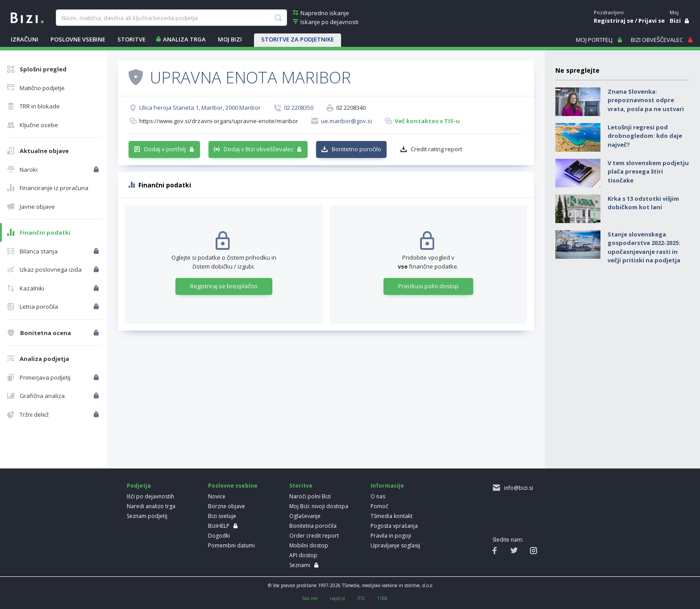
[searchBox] (171, 18)
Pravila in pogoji (391, 536)
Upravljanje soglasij (395, 545)
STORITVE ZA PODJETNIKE (298, 39)
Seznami (300, 565)
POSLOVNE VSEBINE (78, 39)
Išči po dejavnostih (150, 496)
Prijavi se (652, 21)
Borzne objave (227, 506)
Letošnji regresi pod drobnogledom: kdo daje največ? (645, 136)
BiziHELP (219, 526)
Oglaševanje (305, 516)
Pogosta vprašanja (394, 526)
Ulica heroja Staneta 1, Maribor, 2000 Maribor (200, 108)
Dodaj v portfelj (165, 149)
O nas (378, 496)
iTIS (361, 598)
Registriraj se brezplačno (224, 286)
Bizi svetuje (222, 516)
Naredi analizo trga (151, 506)
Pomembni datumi (231, 545)
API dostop (303, 555)
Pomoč (379, 506)
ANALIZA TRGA (184, 39)
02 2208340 (351, 108)
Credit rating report (436, 149)
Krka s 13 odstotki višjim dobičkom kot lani (643, 203)
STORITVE (131, 39)
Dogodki (219, 536)
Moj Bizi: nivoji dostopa (319, 506)
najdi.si (337, 598)
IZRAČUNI (25, 39)
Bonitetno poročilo (356, 149)
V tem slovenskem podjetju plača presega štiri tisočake (648, 172)
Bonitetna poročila (313, 526)
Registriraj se (614, 21)
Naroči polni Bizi (310, 496)
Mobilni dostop (309, 545)
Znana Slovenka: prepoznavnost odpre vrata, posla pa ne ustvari (646, 100)
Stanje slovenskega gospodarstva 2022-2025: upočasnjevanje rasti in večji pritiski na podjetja (644, 247)
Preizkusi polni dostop (428, 286)
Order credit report (314, 536)
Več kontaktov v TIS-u (427, 121)
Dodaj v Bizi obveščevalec (258, 149)
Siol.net (310, 598)
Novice (217, 496)
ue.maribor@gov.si (346, 121)
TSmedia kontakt (392, 516)
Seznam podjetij (147, 516)
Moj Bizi (230, 39)
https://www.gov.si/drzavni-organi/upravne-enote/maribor (219, 121)
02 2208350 (299, 108)
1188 (382, 598)
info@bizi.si (517, 488)
